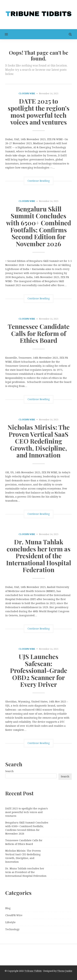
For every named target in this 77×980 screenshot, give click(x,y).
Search (9, 771)
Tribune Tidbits (33, 971)
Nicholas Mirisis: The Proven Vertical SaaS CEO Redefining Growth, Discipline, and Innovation (39, 441)
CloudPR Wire (27, 94)
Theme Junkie (65, 971)
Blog (8, 908)
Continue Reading (39, 181)
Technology (12, 929)
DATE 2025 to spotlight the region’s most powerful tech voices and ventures (39, 111)
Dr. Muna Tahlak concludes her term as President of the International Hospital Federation (39, 556)
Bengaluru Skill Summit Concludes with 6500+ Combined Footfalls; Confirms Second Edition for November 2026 (39, 226)
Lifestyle (10, 922)
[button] (4, 34)
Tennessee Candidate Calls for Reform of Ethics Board (39, 333)
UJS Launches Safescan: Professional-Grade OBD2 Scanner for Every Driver (39, 670)
